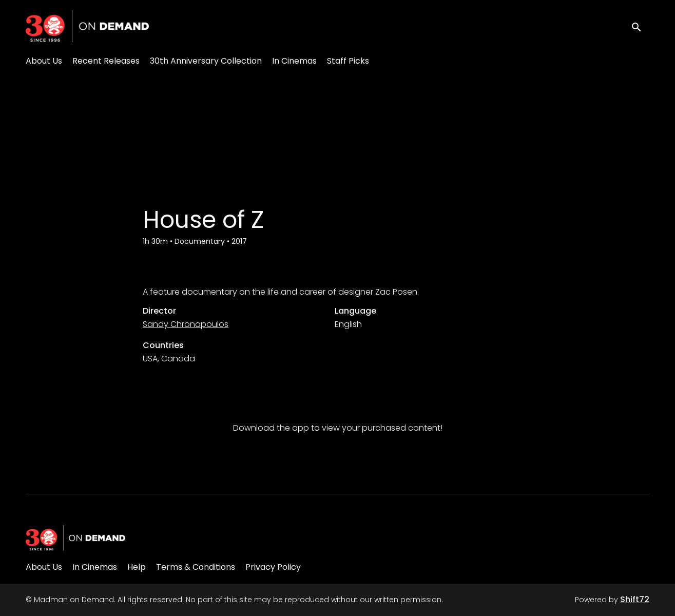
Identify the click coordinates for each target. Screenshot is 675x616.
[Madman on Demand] (75, 538)
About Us (44, 61)
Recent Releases (106, 61)
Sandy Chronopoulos (186, 324)
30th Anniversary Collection (206, 61)
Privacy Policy (273, 567)
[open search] (640, 26)
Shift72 (635, 599)
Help (137, 567)
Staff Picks (348, 61)
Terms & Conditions (196, 567)
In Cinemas (294, 61)
